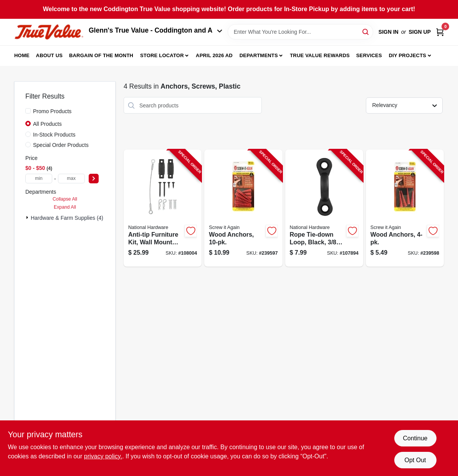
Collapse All (65, 199)
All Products (47, 124)
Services (369, 55)
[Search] (366, 31)
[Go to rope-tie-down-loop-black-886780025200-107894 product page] (324, 208)
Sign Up (420, 32)
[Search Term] (300, 32)
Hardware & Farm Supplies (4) (67, 218)
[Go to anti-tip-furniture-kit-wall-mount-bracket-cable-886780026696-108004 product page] (163, 208)
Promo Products (52, 111)
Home (22, 55)
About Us (50, 55)
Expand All (65, 207)
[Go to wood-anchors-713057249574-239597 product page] (243, 208)
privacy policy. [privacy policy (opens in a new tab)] (103, 456)
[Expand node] (28, 217)
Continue (415, 438)
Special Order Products (61, 145)
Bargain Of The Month (101, 55)
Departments (259, 55)
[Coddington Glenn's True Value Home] (49, 32)
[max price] (71, 179)
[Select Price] (94, 179)
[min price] (39, 179)
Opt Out (415, 460)
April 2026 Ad (214, 55)
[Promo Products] (28, 111)
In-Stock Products (54, 135)
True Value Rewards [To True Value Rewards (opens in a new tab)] (320, 55)
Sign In (389, 32)
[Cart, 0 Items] (440, 32)
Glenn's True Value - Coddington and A (155, 30)
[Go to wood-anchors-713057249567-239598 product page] (405, 208)
